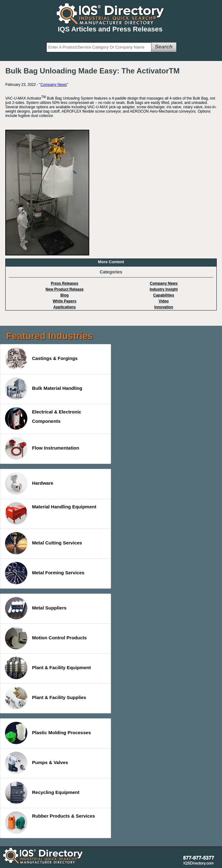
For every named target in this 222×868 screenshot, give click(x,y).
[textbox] (99, 47)
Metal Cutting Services (44, 543)
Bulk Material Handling (44, 389)
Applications (65, 307)
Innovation (164, 307)
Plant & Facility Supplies (46, 698)
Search (164, 47)
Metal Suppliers (36, 608)
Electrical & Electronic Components (43, 418)
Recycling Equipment (42, 793)
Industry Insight (164, 289)
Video (164, 301)
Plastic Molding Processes (48, 733)
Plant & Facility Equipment (48, 668)
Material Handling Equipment (51, 513)
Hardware (29, 483)
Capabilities (164, 295)
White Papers (65, 301)
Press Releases (65, 283)
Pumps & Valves (37, 763)
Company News (54, 85)
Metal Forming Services (45, 573)
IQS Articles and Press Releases (110, 29)
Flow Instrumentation (42, 448)
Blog (65, 295)
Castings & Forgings (41, 359)
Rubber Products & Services (50, 823)
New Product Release (65, 289)
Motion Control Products (46, 638)
